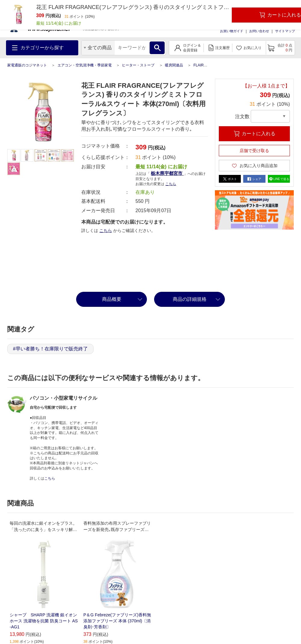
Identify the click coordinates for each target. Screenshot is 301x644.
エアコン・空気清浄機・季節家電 (85, 65)
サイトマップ (285, 31)
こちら (171, 184)
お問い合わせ (259, 31)
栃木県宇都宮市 (167, 173)
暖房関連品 (174, 65)
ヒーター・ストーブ (138, 65)
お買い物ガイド (232, 31)
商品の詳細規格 (190, 299)
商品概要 (112, 299)
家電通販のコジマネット (27, 65)
